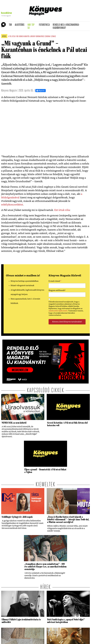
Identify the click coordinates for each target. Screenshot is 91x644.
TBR (11, 25)
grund (21, 37)
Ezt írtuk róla (62, 210)
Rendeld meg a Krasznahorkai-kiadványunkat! (66, 26)
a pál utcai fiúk (13, 37)
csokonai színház (50, 37)
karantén (26, 37)
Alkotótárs (20, 25)
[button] (2, 26)
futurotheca (45, 25)
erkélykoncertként (12, 205)
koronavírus (40, 37)
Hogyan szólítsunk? (57, 290)
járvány (33, 37)
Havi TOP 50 (32, 26)
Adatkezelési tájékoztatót (58, 311)
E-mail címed (55, 281)
